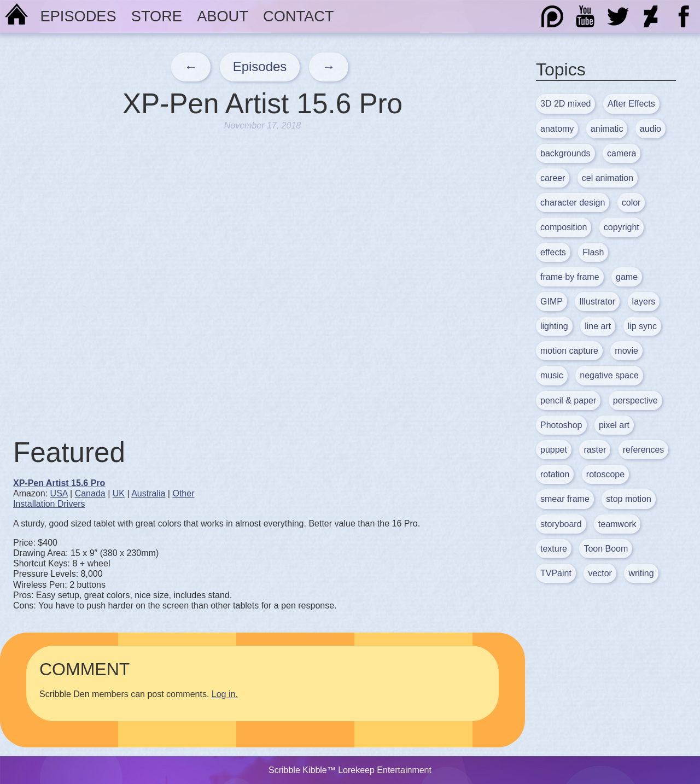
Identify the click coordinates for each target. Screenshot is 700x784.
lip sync (642, 326)
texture (554, 549)
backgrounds (565, 153)
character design (573, 203)
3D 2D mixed (565, 104)
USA (59, 493)
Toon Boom (606, 549)
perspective (635, 400)
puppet (554, 450)
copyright (622, 227)
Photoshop (561, 425)
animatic (607, 129)
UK (119, 493)
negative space (609, 375)
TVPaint (556, 573)
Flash (593, 252)
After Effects (631, 104)
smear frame (565, 499)
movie (626, 351)
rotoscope (605, 474)
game (627, 277)
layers (644, 302)
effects (553, 252)
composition (564, 227)
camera (622, 153)
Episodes (78, 16)
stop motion (629, 499)
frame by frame (570, 277)
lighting (554, 326)
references (644, 450)
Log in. (225, 694)
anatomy (557, 129)
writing (641, 573)
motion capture (569, 351)
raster (595, 450)
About (223, 16)
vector (600, 573)
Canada (90, 493)
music (552, 375)
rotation (555, 474)
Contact (298, 16)
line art (598, 326)
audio (651, 129)
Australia (148, 493)
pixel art (614, 425)
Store (157, 16)
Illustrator (597, 302)
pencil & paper (568, 400)
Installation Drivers (49, 504)
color (631, 203)
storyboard (561, 524)
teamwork (617, 524)
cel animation (608, 178)
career (553, 178)
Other (183, 493)
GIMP (552, 302)
